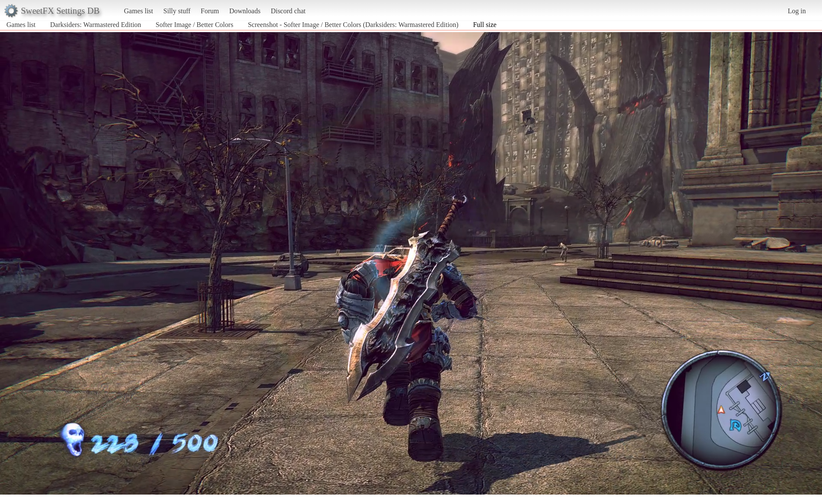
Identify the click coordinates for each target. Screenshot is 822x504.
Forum (210, 11)
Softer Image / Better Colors (195, 25)
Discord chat (288, 11)
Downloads (245, 11)
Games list (139, 11)
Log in (797, 11)
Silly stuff (177, 11)
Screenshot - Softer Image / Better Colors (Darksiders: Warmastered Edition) (353, 25)
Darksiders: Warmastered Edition (96, 25)
